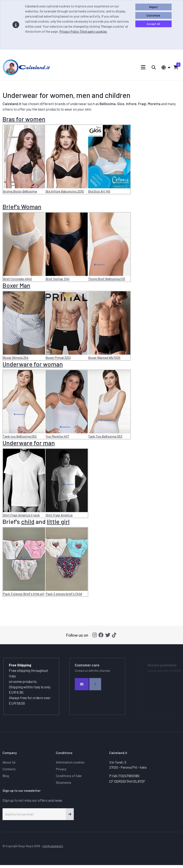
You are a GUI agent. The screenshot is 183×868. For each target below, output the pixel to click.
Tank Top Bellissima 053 (105, 436)
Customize (153, 15)
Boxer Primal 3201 (58, 357)
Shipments (64, 782)
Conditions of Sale (69, 776)
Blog (6, 776)
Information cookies (70, 762)
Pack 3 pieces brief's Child (64, 594)
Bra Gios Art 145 (99, 191)
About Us (9, 762)
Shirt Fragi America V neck (21, 515)
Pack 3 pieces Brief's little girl (24, 594)
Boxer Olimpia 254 (16, 357)
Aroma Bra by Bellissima (20, 191)
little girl (58, 521)
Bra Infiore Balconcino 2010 (65, 191)
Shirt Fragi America (59, 515)
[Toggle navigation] (143, 67)
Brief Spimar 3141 (57, 279)
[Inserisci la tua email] (34, 814)
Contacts (9, 769)
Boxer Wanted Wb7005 (104, 357)
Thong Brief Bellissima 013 (107, 279)
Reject (153, 7)
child (28, 521)
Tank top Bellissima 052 (20, 436)
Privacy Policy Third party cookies (83, 31)
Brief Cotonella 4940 (17, 279)
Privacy (61, 769)
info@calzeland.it (53, 846)
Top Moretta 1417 (57, 436)
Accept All (153, 24)
